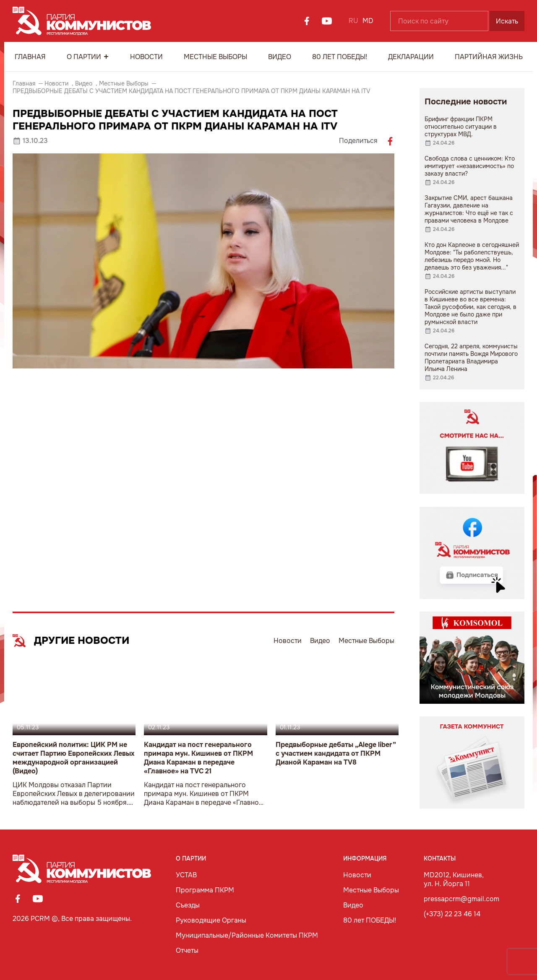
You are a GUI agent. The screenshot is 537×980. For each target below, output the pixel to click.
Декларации (411, 57)
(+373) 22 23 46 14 (452, 914)
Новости (146, 57)
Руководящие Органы (211, 920)
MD (368, 21)
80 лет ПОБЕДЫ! (340, 57)
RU (353, 21)
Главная (30, 57)
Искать (507, 21)
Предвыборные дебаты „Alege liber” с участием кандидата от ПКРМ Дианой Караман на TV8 (336, 753)
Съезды (188, 905)
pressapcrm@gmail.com (461, 899)
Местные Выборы (215, 57)
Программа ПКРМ (205, 890)
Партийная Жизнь (489, 57)
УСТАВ (186, 875)
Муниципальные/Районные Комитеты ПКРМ (247, 935)
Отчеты (187, 950)
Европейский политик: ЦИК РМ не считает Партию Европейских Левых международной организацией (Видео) (74, 758)
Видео (280, 57)
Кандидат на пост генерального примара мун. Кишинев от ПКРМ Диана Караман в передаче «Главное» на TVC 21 (198, 758)
